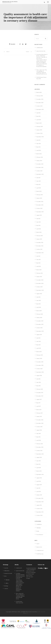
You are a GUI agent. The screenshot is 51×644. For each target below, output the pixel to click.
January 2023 (39, 211)
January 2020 (39, 331)
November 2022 (40, 218)
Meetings (6, 599)
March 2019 (39, 365)
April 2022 (39, 242)
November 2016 (40, 437)
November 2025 (40, 116)
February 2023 (40, 208)
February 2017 (40, 426)
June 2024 (39, 157)
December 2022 (40, 215)
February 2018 (40, 402)
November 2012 (40, 512)
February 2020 (40, 327)
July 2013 (38, 501)
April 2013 (39, 505)
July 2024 (38, 153)
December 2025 (40, 112)
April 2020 (39, 321)
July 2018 (38, 392)
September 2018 (40, 385)
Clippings (39, 541)
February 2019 (40, 368)
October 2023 (39, 184)
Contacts (6, 602)
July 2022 (38, 232)
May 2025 (38, 129)
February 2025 (40, 140)
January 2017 (39, 430)
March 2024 (39, 167)
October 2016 (39, 440)
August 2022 (39, 228)
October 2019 (39, 341)
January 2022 (39, 252)
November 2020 (40, 297)
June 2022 (39, 235)
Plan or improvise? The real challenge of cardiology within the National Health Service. (20, 609)
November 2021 (40, 259)
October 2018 (39, 382)
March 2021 (39, 283)
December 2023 (40, 177)
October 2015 (39, 464)
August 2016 (39, 443)
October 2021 (39, 263)
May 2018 (38, 399)
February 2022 (40, 249)
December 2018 (40, 375)
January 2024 (39, 174)
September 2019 (40, 344)
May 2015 (38, 477)
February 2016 (40, 457)
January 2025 (39, 143)
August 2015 (39, 471)
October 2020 (39, 300)
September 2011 (40, 525)
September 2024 (40, 150)
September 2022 (40, 225)
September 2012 (40, 515)
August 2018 (39, 389)
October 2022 (39, 222)
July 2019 (38, 351)
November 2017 (40, 409)
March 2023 (39, 205)
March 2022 (39, 245)
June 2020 (39, 314)
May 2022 (38, 239)
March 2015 (39, 484)
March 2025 (39, 136)
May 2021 (38, 276)
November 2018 (40, 379)
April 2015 (39, 481)
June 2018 (39, 396)
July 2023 (38, 191)
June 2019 (39, 355)
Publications (7, 584)
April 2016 (39, 454)
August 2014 (39, 491)
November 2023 (40, 181)
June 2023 (39, 194)
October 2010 (39, 529)
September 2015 (40, 467)
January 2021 (39, 290)
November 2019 (40, 338)
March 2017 (39, 423)
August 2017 (39, 413)
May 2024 (38, 160)
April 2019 (39, 361)
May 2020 (38, 317)
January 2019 (39, 372)
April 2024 (39, 164)
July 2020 (38, 310)
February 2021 (40, 286)
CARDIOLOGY (40, 61)
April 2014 (39, 495)
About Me (6, 581)
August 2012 (39, 518)
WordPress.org (40, 567)
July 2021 (38, 269)
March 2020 (39, 324)
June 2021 (38, 273)
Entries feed (39, 560)
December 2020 (40, 293)
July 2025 (38, 126)
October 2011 (39, 522)
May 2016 (38, 450)
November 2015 (40, 460)
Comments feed (40, 564)
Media (38, 544)
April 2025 (39, 133)
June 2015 (39, 474)
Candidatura (39, 538)
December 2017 (40, 406)
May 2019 (38, 358)
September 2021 (40, 266)
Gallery (7, 596)
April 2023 (39, 201)
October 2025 (39, 119)
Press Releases (40, 548)
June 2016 (39, 447)
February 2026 (40, 109)
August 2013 (39, 498)
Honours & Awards (8, 587)
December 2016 (40, 433)
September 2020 (40, 303)
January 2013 (39, 508)
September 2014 (40, 488)
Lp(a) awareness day (41, 64)
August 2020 (39, 307)
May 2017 (38, 416)
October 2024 (39, 147)
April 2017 (39, 419)
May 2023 (38, 198)
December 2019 (40, 334)
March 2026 (39, 106)
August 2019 (39, 348)
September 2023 (40, 187)
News (5, 589)
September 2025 (40, 123)
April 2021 (39, 280)
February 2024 (40, 170)
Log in (38, 557)
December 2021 (40, 256)
